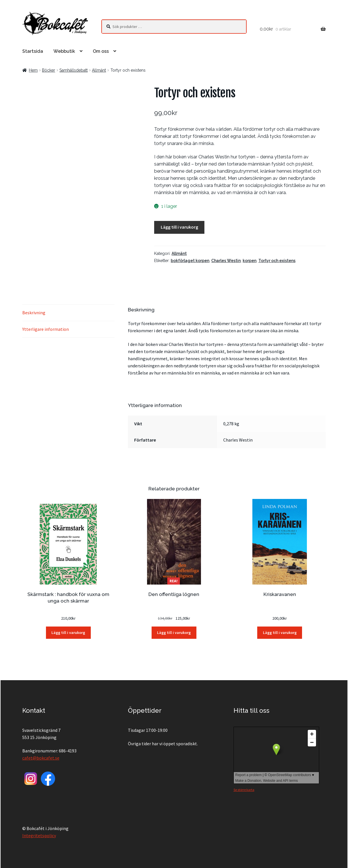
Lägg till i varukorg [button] (68, 633)
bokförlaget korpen (190, 261)
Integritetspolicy (39, 835)
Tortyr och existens (277, 261)
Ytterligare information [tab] (46, 329)
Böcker (49, 70)
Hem (33, 70)
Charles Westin (226, 261)
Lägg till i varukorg (179, 227)
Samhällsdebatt (74, 70)
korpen (250, 261)
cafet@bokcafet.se (41, 758)
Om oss (101, 51)
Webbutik (64, 51)
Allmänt (99, 70)
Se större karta (244, 790)
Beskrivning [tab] (34, 313)
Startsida (33, 51)
